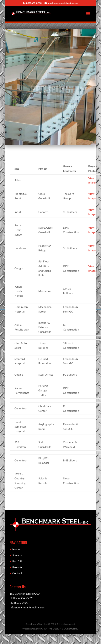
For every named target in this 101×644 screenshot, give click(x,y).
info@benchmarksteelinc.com (27, 607)
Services (17, 555)
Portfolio (18, 561)
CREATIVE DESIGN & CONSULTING (60, 629)
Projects (17, 567)
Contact (17, 573)
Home (16, 549)
